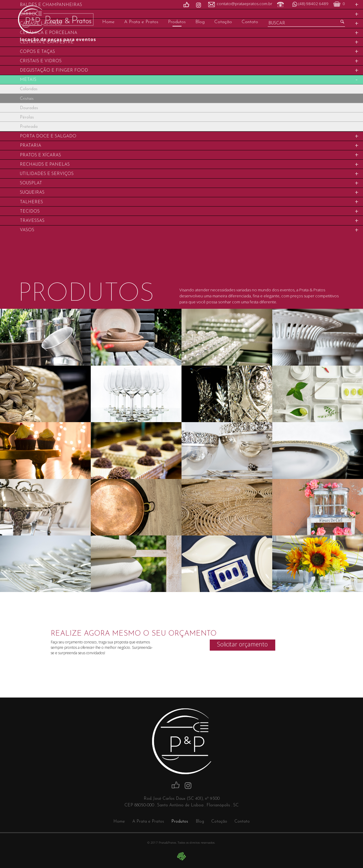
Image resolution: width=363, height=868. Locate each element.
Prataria (31, 146)
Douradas (29, 108)
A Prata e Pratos (141, 22)
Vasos (27, 230)
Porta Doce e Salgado (48, 136)
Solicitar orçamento (242, 644)
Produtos (177, 22)
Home (108, 22)
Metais (28, 80)
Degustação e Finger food (54, 71)
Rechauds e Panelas (45, 165)
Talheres (31, 202)
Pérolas (27, 117)
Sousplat (31, 183)
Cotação (223, 22)
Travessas (32, 221)
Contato (250, 22)
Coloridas (29, 89)
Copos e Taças (37, 52)
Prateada (29, 127)
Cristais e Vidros (41, 61)
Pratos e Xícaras (40, 155)
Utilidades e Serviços (47, 174)
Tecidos (30, 212)
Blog (200, 22)
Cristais (27, 99)
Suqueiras (32, 193)
